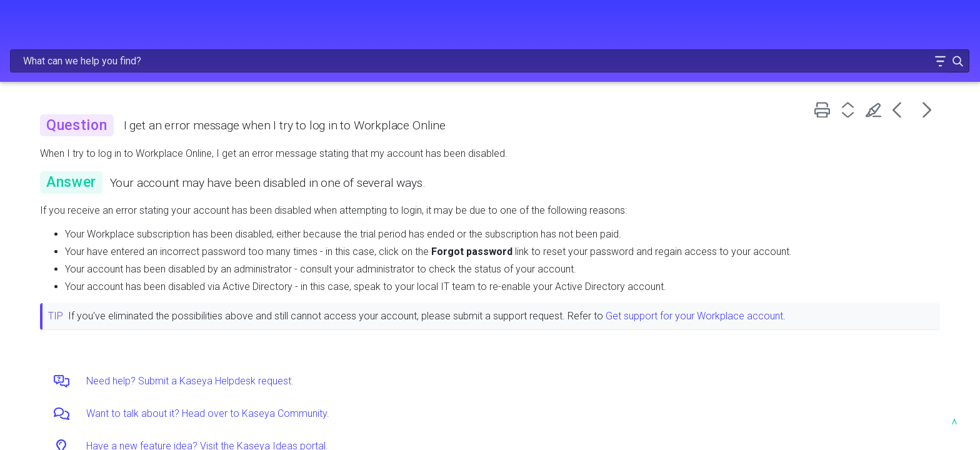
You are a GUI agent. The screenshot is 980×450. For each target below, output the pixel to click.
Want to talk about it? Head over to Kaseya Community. (404, 413)
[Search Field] (752, 27)
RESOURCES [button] (103, 238)
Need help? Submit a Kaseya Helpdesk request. (386, 381)
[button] (901, 27)
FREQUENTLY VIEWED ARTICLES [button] (103, 106)
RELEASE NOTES (103, 80)
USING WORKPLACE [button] (103, 186)
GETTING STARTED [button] (103, 132)
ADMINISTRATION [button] (103, 159)
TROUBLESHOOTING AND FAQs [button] (103, 212)
